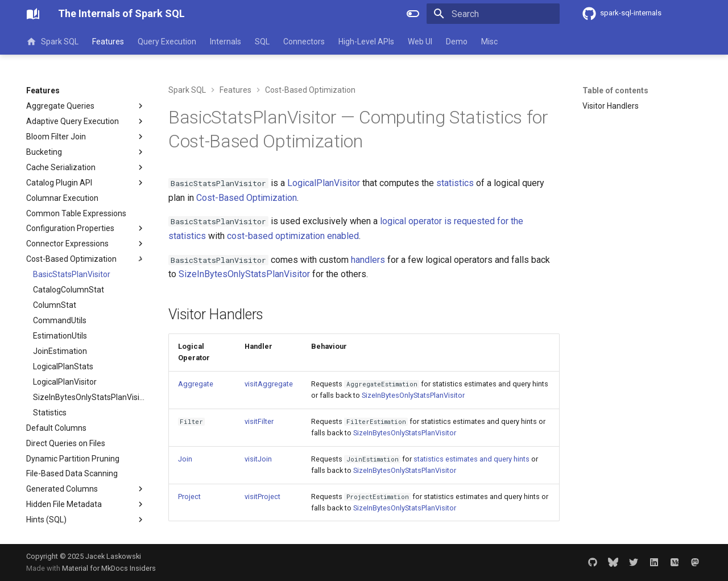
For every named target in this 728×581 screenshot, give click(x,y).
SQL (262, 42)
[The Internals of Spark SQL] (33, 14)
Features (108, 42)
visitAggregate (269, 384)
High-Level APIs (366, 42)
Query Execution (167, 42)
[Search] (493, 14)
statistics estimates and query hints (471, 459)
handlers (368, 260)
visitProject (262, 496)
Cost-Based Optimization (247, 198)
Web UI (420, 42)
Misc (489, 42)
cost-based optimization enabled (293, 236)
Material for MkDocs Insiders (109, 568)
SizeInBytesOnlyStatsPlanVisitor (244, 274)
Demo (457, 42)
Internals (226, 42)
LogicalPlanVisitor (324, 183)
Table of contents (615, 90)
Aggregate (196, 384)
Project (189, 496)
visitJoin (258, 459)
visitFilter (259, 421)
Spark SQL (52, 42)
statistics (455, 183)
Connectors (304, 42)
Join (185, 459)
